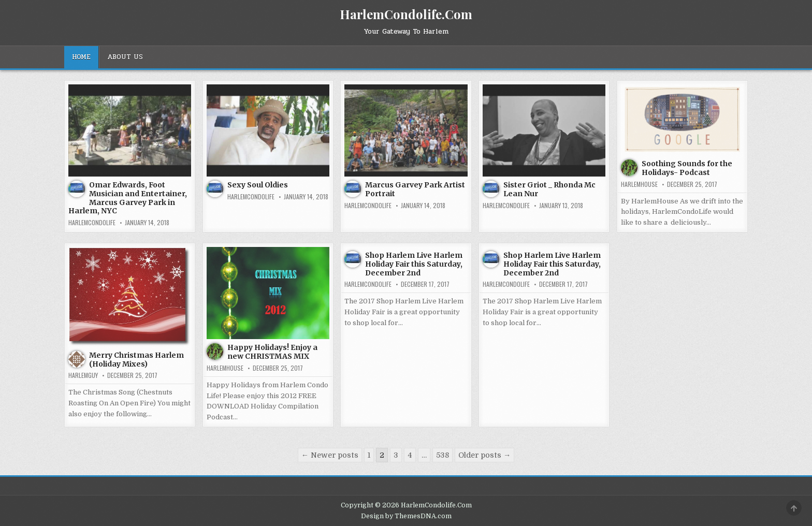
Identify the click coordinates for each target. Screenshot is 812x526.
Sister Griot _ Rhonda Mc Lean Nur (549, 189)
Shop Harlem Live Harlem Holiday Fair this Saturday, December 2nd (414, 264)
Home (81, 57)
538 (443, 455)
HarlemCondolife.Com (406, 14)
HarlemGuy (83, 375)
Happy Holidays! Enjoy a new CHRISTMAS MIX (272, 352)
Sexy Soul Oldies (258, 185)
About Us (125, 57)
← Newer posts (330, 455)
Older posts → (484, 455)
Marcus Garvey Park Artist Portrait (415, 189)
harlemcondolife (92, 223)
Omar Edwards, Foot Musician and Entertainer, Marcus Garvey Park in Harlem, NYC (128, 198)
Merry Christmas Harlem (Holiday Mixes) (136, 360)
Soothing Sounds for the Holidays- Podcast (687, 168)
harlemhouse (639, 184)
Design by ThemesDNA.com (406, 516)
